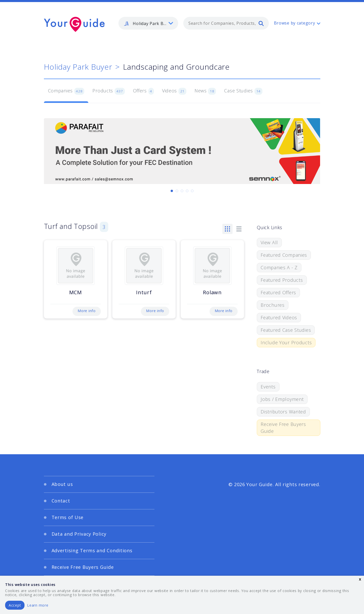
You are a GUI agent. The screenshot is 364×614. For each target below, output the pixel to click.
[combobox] (226, 23)
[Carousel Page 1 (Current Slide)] (172, 191)
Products (108, 91)
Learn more (38, 605)
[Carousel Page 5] (192, 191)
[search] (261, 23)
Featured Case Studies (286, 330)
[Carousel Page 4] (187, 191)
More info (87, 311)
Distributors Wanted (283, 412)
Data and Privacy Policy (79, 534)
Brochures (272, 305)
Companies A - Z (279, 267)
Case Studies (243, 91)
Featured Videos (279, 317)
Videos (174, 91)
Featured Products (282, 280)
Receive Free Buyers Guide (283, 428)
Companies (66, 91)
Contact (61, 501)
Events (268, 387)
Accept (15, 605)
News (205, 91)
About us (62, 484)
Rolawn (212, 292)
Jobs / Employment (282, 399)
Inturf (144, 292)
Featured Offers (278, 292)
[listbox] (148, 23)
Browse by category (295, 23)
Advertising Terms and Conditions (92, 550)
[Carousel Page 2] (177, 191)
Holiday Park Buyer (78, 67)
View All (269, 242)
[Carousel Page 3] (182, 191)
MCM (76, 292)
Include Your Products (286, 342)
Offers (143, 91)
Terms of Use (68, 517)
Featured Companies (284, 255)
